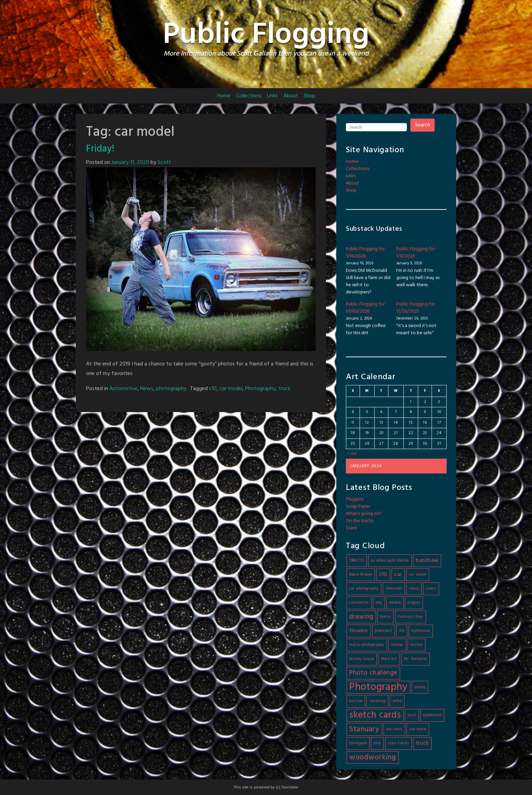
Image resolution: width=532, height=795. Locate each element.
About (291, 96)
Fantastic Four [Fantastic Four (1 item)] (411, 617)
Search (422, 125)
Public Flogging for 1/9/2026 (416, 253)
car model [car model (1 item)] (418, 575)
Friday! (100, 149)
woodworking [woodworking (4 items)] (373, 757)
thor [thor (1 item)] (377, 743)
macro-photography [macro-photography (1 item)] (367, 645)
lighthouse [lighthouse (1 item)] (421, 631)
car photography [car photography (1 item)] (364, 589)
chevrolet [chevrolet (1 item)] (394, 589)
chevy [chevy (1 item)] (414, 589)
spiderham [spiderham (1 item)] (432, 715)
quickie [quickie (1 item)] (356, 701)
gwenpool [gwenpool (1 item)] (384, 631)
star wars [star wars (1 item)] (394, 729)
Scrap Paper (358, 507)
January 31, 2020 (130, 162)
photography (171, 389)
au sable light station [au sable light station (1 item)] (390, 561)
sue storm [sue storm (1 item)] (418, 729)
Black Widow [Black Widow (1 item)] (361, 575)
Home (224, 96)
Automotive (123, 389)
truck (284, 389)
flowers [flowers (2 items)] (359, 631)
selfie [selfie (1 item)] (397, 701)
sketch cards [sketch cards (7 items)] (375, 715)
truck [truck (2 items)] (422, 743)
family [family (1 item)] (386, 617)
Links (273, 96)
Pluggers (355, 499)
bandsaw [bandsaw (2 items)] (427, 561)
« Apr (353, 454)
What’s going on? (364, 514)
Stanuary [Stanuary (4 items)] (364, 729)
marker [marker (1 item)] (397, 645)
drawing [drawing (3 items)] (361, 617)
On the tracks (360, 521)
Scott (164, 162)
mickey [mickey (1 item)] (416, 645)
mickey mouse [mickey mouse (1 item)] (362, 659)
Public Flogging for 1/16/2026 (365, 253)
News (147, 389)
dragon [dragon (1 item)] (414, 603)
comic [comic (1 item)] (431, 589)
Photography (260, 389)
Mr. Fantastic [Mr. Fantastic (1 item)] (415, 659)
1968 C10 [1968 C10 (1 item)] (357, 561)
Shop (310, 96)
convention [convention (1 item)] (359, 603)
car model (231, 389)
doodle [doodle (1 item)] (395, 603)
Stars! (351, 528)
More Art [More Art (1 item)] (389, 659)
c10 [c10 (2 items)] (383, 575)
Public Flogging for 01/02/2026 (365, 308)
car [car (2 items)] (398, 575)
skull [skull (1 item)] (412, 715)
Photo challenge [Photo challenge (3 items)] (373, 673)
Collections (249, 96)
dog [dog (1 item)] (379, 603)
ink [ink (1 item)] (402, 631)
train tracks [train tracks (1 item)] (398, 743)
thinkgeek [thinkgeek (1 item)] (358, 743)
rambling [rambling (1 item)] (377, 701)
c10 (213, 389)
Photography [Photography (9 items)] (378, 687)
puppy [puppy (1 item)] (420, 687)
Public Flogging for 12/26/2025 (416, 308)
